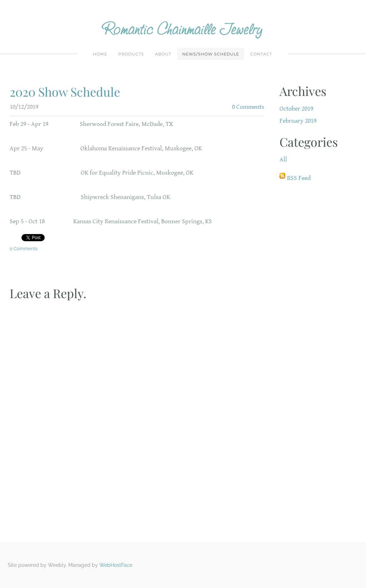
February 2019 (298, 121)
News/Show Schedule (211, 54)
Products (131, 54)
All (283, 159)
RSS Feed (299, 178)
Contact (261, 54)
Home (100, 54)
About (163, 54)
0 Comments (248, 107)
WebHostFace (116, 565)
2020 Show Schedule (65, 92)
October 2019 (296, 109)
